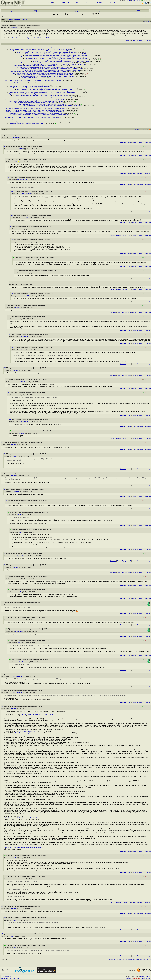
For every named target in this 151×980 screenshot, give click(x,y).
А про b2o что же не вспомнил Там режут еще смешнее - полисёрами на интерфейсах (51, 55)
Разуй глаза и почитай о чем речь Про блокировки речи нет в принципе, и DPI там (49, 64)
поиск (54, 11)
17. (5, 368)
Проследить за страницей (10, 978)
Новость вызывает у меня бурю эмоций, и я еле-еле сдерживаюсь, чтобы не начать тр (31, 112)
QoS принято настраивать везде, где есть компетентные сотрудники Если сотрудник (38, 73)
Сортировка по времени (141, 129)
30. (11, 282)
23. (3, 603)
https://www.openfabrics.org (29, 731)
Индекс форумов (132, 959)
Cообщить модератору (144, 40)
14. (12, 191)
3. (5, 147)
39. (9, 393)
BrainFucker (62, 100)
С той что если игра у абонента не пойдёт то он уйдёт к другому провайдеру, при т (34, 101)
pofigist (64, 72)
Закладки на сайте (8, 977)
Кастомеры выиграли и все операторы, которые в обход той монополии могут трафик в (55, 60)
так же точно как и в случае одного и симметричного (25, 123)
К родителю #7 (127, 561)
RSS (139, 11)
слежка (118, 11)
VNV (58, 122)
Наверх (134, 142)
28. (7, 501)
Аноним (76, 57)
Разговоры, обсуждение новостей (17, 19)
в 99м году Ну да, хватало (17, 82)
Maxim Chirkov (145, 977)
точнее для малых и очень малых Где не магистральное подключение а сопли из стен (43, 67)
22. (7, 576)
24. (3, 674)
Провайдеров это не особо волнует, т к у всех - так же (29, 103)
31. (3, 906)
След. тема (148, 959)
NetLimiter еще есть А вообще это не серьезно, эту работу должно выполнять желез (30, 118)
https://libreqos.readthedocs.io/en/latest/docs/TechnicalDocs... (24, 847)
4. (7, 160)
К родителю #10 (126, 236)
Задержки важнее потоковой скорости (20, 94)
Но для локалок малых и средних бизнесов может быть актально (33, 66)
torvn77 (88, 61)
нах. (70, 67)
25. (3, 690)
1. (2, 135)
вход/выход (96, 11)
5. (7, 305)
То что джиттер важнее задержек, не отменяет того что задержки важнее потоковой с (42, 97)
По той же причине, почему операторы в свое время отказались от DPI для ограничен (35, 49)
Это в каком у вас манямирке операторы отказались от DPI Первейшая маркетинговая (39, 51)
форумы (11, 11)
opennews (14, 28)
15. (12, 215)
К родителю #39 (126, 438)
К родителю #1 (127, 375)
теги (115, 3)
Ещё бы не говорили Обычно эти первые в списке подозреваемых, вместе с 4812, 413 (47, 57)
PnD (61, 113)
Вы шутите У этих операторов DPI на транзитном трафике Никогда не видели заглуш (46, 63)
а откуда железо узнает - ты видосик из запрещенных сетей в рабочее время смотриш (35, 119)
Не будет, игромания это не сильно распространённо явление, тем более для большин (47, 106)
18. (5, 565)
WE (67, 51)
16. (11, 227)
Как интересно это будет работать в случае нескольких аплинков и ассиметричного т (30, 122)
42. (5, 454)
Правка (134, 40)
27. (9, 317)
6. (2, 442)
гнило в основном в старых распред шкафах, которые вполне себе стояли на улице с (42, 89)
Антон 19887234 (66, 49)
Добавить (129, 978)
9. (5, 553)
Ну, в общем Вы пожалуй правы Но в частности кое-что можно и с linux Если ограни (34, 113)
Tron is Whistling (60, 109)
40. (5, 918)
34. (7, 379)
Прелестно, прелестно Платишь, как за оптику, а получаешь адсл (25, 85)
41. (11, 419)
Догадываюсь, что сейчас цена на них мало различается (26, 86)
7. (2, 473)
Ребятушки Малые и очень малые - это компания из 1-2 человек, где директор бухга (46, 69)
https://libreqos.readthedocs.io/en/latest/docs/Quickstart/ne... (24, 818)
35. (11, 334)
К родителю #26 (126, 902)
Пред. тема (142, 959)
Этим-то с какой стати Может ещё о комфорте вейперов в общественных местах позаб (31, 100)
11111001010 (61, 48)
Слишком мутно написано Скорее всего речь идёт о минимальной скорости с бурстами (35, 92)
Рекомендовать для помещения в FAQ (118, 959)
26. (3, 706)
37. (3, 934)
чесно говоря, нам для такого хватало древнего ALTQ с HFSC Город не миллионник (30, 81)
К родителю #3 (127, 313)
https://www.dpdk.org (22, 733)
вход (132, 1)
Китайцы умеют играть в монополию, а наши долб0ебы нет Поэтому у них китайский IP (51, 58)
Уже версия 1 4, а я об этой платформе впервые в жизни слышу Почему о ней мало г (30, 48)
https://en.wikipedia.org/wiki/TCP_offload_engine (37, 714)
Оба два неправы (26, 78)
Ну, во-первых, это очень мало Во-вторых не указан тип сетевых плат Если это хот (30, 109)
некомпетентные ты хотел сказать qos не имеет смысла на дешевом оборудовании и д (43, 75)
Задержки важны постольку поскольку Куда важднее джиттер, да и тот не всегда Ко (38, 95)
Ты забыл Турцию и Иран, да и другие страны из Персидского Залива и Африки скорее (59, 61)
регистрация (137, 1)
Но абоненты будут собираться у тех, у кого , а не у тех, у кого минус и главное (40, 104)
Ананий (71, 89)
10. (9, 177)
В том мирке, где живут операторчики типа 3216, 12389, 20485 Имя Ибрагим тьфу (41, 52)
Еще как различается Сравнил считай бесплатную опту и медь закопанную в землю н (39, 88)
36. (12, 240)
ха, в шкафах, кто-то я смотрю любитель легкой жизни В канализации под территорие (47, 91)
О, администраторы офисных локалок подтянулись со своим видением (42, 76)
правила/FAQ (33, 11)
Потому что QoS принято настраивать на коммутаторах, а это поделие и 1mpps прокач (35, 72)
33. (12, 294)
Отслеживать (147, 21)
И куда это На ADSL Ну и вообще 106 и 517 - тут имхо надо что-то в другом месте (30, 110)
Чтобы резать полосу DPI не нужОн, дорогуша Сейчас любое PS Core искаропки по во (51, 54)
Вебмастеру (146, 978)
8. (5, 489)
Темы (138, 959)
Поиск (111, 3)
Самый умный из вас (69, 92)
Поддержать (137, 978)
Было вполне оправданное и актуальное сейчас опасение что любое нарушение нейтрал (36, 115)
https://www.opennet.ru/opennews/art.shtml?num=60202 (31, 38)
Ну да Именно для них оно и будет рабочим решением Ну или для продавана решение (51, 70)
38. (12, 347)
